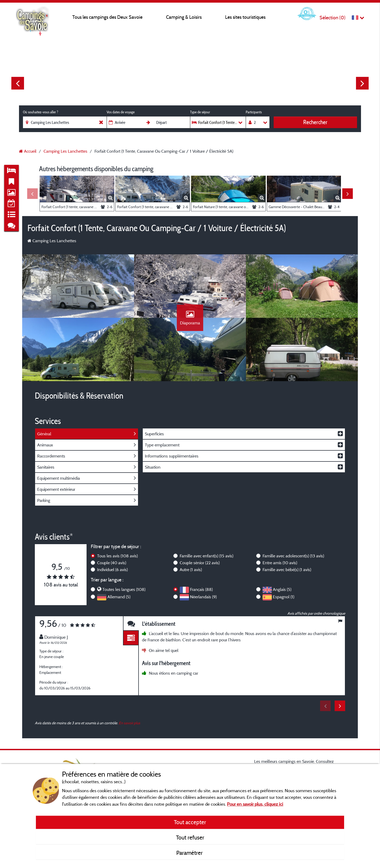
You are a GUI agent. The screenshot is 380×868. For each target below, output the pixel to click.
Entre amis (280, 563)
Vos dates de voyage (121, 112)
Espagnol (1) (284, 597)
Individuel (112, 570)
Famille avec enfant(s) (206, 556)
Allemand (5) (119, 597)
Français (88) (201, 589)
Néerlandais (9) (203, 597)
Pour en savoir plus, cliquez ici (255, 804)
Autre (191, 570)
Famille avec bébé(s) (287, 570)
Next (362, 83)
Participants (254, 112)
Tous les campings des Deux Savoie (107, 17)
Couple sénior (200, 563)
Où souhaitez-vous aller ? (41, 112)
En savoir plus (129, 723)
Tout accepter (190, 822)
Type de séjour (200, 112)
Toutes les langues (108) (124, 589)
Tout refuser (190, 837)
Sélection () (332, 18)
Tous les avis (117, 556)
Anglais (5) (282, 589)
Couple (112, 563)
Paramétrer (190, 853)
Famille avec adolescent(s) (293, 556)
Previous (18, 83)
